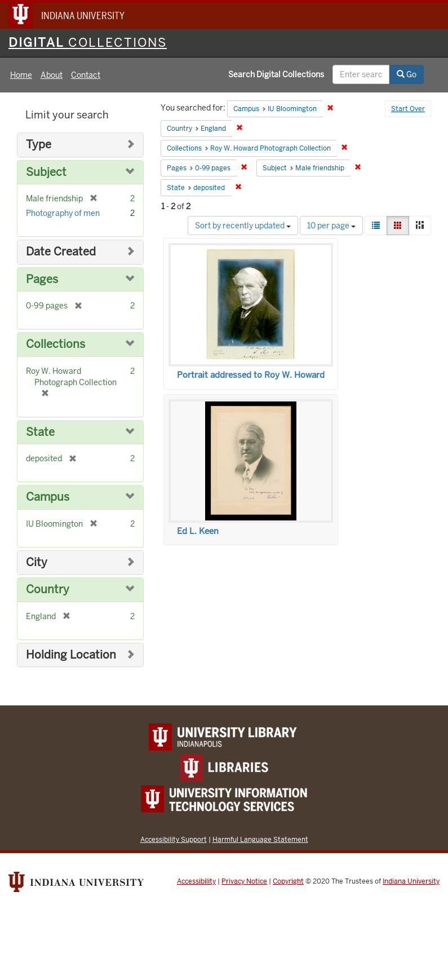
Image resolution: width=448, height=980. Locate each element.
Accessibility (196, 881)
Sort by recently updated (243, 226)
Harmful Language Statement (260, 839)
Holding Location (71, 655)
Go (407, 74)
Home (21, 75)
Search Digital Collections (276, 74)
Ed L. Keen (198, 531)
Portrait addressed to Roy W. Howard (251, 375)
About (52, 75)
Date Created (61, 252)
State (40, 432)
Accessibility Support (174, 839)
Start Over (408, 109)
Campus (48, 497)
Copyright (288, 881)
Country (48, 590)
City (37, 562)
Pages (42, 279)
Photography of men (63, 213)
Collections (56, 344)
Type (39, 145)
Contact (86, 75)
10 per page (331, 226)
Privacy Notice (244, 881)
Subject (46, 172)
